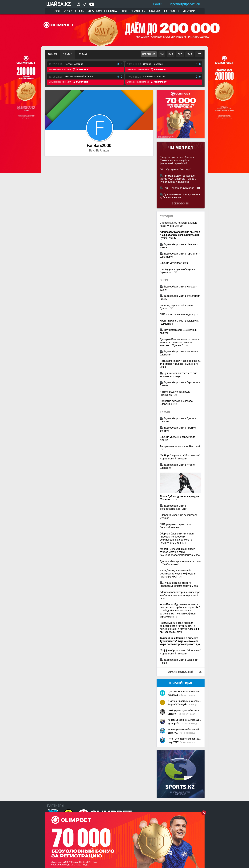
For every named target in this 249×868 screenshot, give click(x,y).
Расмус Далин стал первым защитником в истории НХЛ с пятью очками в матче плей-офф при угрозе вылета (180, 627)
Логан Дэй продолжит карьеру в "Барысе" (190, 739)
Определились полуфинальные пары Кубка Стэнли (178, 224)
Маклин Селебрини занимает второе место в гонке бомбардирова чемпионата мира (180, 552)
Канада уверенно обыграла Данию (186, 720)
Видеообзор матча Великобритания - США (174, 507)
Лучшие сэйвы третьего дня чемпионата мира (178, 375)
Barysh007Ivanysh (177, 705)
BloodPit (172, 714)
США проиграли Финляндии (177, 314)
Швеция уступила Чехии (174, 263)
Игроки (189, 11)
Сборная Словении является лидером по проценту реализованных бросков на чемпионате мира (177, 538)
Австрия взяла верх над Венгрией (180, 446)
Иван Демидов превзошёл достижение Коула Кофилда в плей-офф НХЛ (178, 574)
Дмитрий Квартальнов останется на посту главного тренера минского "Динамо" (180, 342)
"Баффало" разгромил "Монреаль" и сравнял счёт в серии (180, 652)
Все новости (180, 204)
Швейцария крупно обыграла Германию (189, 711)
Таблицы (171, 11)
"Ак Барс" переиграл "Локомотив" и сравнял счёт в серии (180, 457)
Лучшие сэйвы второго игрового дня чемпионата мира (179, 584)
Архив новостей (181, 672)
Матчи (155, 11)
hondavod (173, 695)
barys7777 (173, 733)
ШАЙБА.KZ (58, 4)
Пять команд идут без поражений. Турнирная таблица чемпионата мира (180, 364)
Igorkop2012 (174, 723)
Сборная (138, 11)
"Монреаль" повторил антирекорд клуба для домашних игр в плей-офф (180, 595)
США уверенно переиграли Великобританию (176, 526)
